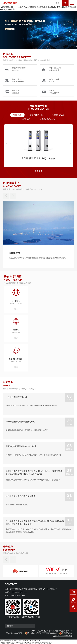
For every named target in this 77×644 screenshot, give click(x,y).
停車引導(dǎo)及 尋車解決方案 (55, 69)
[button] (6, 144)
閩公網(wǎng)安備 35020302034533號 (42, 633)
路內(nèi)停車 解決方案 (54, 80)
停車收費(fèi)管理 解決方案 (19, 69)
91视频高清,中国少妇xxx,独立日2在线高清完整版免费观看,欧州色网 (26, 643)
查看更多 (39, 171)
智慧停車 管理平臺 (16, 92)
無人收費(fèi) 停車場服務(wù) (18, 80)
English (73, 602)
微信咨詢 (73, 594)
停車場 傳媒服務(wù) (54, 92)
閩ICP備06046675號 (14, 633)
